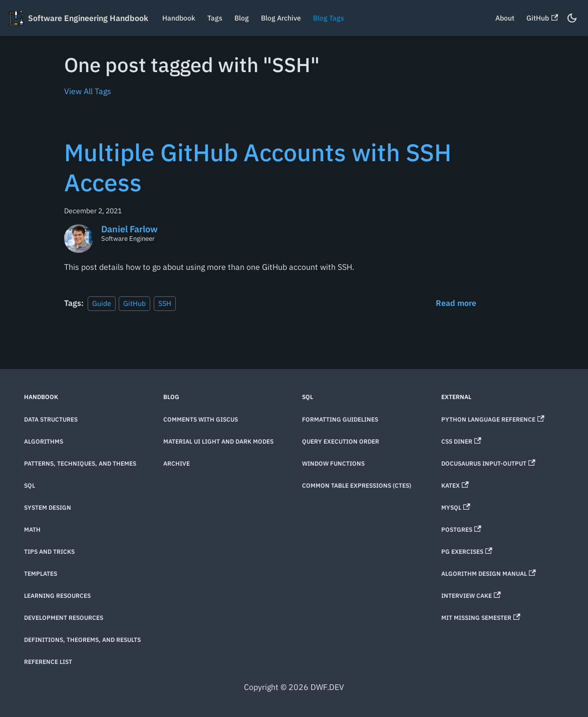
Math (32, 529)
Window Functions (333, 463)
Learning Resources (57, 596)
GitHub (542, 18)
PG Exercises (467, 552)
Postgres (461, 529)
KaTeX (455, 485)
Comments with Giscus (201, 419)
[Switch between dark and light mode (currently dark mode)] (572, 18)
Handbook (179, 18)
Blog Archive (281, 18)
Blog (242, 18)
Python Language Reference (493, 419)
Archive (177, 463)
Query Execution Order (341, 441)
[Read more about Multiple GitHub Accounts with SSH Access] (456, 303)
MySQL (456, 507)
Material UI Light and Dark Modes (218, 441)
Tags (215, 18)
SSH (165, 303)
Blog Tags (329, 18)
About (505, 18)
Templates (41, 574)
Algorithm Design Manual (489, 574)
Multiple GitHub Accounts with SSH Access (258, 167)
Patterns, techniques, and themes (80, 463)
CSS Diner (461, 441)
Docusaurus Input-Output (488, 463)
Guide (102, 303)
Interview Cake (471, 596)
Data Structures (51, 419)
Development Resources (64, 618)
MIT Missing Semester (481, 618)
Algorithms (44, 441)
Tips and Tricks (49, 552)
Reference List (48, 662)
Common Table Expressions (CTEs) (357, 485)
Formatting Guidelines (340, 419)
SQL (30, 485)
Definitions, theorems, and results (82, 640)
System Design (48, 507)
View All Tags (88, 91)
